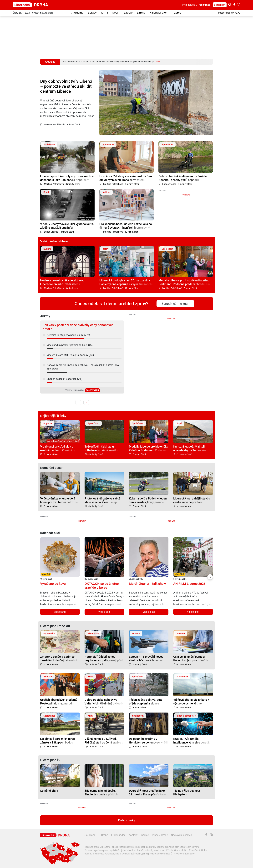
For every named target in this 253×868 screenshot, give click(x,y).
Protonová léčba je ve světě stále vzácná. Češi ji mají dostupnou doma (102, 500)
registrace (205, 5)
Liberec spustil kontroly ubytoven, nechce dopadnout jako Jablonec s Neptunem (67, 178)
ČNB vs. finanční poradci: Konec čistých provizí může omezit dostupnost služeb (191, 658)
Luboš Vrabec (169, 184)
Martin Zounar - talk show (147, 584)
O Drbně (103, 835)
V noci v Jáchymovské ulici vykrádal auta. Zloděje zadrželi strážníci (67, 226)
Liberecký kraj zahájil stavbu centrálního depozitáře (192, 500)
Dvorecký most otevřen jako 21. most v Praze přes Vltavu (147, 792)
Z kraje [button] (128, 13)
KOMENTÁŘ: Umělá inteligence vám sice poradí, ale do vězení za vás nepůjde (192, 741)
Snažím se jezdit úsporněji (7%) (64, 379)
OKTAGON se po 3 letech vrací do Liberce (102, 586)
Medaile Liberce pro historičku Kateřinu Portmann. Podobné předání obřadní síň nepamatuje (184, 282)
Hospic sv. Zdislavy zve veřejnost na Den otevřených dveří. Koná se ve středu (126, 178)
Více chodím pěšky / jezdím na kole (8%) (70, 345)
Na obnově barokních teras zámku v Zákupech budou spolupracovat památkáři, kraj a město (59, 741)
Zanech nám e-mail (175, 304)
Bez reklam (220, 5)
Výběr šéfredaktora (54, 241)
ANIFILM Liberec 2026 (189, 584)
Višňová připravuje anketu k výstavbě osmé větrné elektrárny (191, 701)
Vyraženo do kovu (53, 584)
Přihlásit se (189, 5)
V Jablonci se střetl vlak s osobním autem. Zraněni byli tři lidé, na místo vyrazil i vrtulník (59, 448)
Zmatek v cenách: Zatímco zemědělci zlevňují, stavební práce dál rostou (59, 658)
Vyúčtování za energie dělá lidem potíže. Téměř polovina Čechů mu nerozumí (59, 500)
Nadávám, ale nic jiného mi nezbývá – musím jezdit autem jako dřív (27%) (83, 367)
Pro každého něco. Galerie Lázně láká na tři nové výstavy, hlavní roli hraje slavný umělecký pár (126, 226)
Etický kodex (118, 835)
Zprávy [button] (92, 13)
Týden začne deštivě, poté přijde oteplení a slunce (146, 701)
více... (159, 62)
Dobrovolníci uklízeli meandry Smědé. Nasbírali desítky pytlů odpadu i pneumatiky (183, 178)
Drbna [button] (141, 13)
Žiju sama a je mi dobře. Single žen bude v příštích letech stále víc (101, 792)
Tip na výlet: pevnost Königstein (187, 792)
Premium (186, 195)
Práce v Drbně (160, 835)
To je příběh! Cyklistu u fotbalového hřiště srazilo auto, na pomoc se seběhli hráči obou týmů (101, 448)
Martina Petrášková (54, 125)
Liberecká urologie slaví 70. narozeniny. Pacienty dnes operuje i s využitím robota (126, 282)
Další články (127, 820)
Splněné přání (49, 791)
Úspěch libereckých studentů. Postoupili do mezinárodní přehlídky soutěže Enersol (59, 701)
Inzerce (176, 13)
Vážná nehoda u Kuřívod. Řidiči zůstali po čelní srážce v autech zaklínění (104, 741)
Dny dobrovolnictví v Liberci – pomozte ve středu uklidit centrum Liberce (66, 86)
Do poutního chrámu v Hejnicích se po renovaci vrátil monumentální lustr (148, 741)
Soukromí (90, 835)
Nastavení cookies (181, 835)
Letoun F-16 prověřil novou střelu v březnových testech (147, 658)
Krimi (104, 13)
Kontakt (133, 835)
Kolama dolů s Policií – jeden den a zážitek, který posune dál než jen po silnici (148, 500)
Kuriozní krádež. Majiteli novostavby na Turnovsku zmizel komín (190, 448)
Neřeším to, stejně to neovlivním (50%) (68, 335)
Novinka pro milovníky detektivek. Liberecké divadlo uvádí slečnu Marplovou (62, 282)
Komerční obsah (52, 468)
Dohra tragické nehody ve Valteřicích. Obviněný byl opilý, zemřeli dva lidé (104, 701)
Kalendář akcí (158, 13)
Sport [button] (116, 13)
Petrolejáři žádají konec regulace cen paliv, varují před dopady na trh (104, 658)
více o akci (60, 612)
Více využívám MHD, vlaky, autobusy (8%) (70, 355)
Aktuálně (77, 13)
